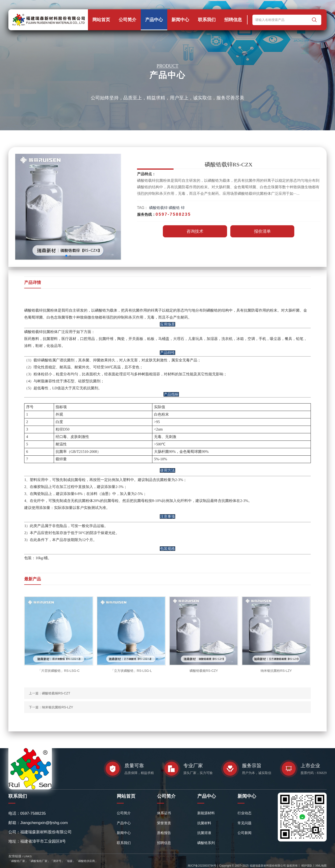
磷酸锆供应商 (87, 861)
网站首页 (101, 20)
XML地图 (321, 866)
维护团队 (307, 866)
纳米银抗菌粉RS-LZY (57, 707)
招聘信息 (233, 20)
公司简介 (127, 20)
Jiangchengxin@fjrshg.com (44, 823)
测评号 (57, 861)
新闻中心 (180, 20)
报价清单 (262, 231)
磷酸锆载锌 (158, 208)
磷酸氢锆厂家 (39, 861)
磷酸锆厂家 (18, 861)
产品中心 (154, 20)
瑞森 (70, 861)
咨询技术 (195, 231)
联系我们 (207, 20)
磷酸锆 (174, 208)
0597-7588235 (33, 813)
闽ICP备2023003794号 (202, 866)
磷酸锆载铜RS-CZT (56, 693)
